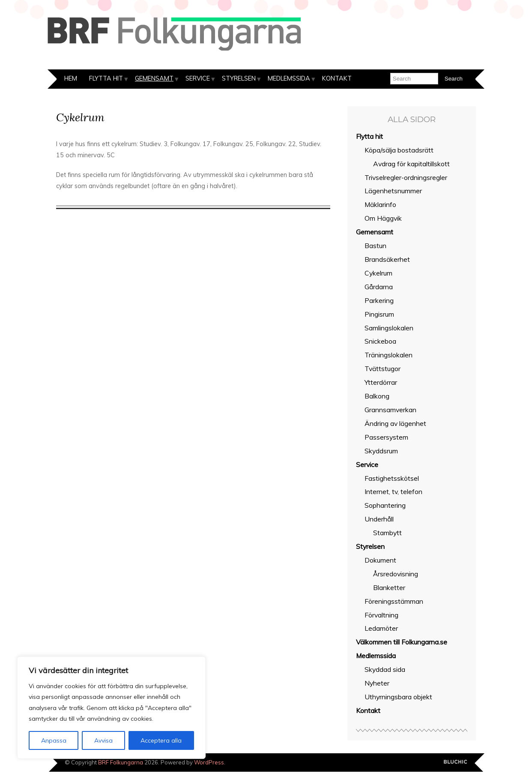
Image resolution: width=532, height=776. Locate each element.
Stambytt (387, 533)
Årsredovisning (396, 574)
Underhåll (379, 519)
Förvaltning (381, 615)
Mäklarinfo (380, 204)
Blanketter (389, 587)
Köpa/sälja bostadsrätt (399, 150)
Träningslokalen (389, 355)
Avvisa (103, 740)
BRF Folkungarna (121, 762)
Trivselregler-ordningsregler (406, 177)
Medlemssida (289, 78)
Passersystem (386, 437)
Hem (71, 78)
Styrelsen (239, 78)
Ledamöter (381, 628)
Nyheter (377, 683)
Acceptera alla (161, 740)
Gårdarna (379, 287)
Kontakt (337, 78)
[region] (111, 708)
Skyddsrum (381, 451)
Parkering (379, 300)
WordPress (209, 762)
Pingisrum (379, 314)
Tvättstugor (383, 369)
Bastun (375, 246)
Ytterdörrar (381, 382)
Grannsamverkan (390, 410)
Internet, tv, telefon (393, 491)
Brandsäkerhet (387, 259)
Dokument (380, 560)
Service (198, 78)
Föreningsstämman (394, 601)
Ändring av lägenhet (395, 423)
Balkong (377, 396)
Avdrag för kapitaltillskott (411, 164)
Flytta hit (106, 78)
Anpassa (54, 740)
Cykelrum (378, 273)
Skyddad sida (385, 669)
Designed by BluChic (456, 762)
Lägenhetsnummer (393, 191)
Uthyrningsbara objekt (398, 697)
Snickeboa (380, 341)
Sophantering (385, 505)
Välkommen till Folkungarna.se (402, 642)
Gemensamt (154, 78)
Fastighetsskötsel (392, 478)
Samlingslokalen (389, 328)
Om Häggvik (383, 218)
